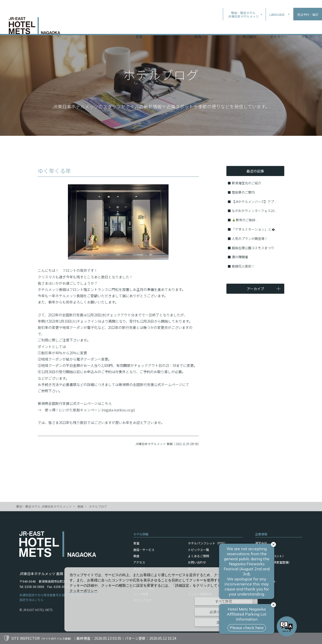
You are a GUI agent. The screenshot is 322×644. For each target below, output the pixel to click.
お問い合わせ (197, 562)
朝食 (198, 27)
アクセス (222, 27)
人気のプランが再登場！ (250, 239)
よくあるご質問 (198, 556)
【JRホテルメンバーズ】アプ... (254, 202)
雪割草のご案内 (243, 192)
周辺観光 (249, 27)
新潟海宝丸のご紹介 (246, 183)
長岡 (80, 506)
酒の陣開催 (240, 257)
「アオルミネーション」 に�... (254, 229)
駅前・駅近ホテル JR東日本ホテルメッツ (44, 506)
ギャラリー (279, 27)
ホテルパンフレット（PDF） (207, 543)
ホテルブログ (98, 506)
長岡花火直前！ (243, 266)
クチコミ (308, 27)
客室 (139, 27)
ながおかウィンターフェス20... (254, 211)
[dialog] (161, 599)
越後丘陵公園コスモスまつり (253, 248)
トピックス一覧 (198, 550)
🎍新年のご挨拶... (245, 220)
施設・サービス (169, 27)
